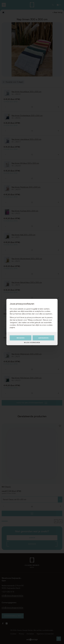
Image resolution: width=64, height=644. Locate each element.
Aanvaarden (43, 338)
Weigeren (21, 338)
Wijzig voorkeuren (32, 343)
